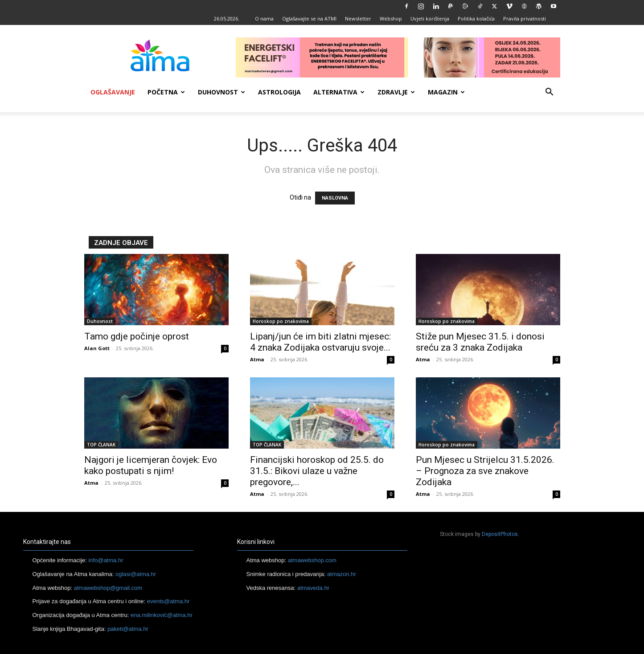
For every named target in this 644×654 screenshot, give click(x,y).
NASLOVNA (335, 198)
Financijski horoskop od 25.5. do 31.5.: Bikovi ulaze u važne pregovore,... (317, 471)
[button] (550, 93)
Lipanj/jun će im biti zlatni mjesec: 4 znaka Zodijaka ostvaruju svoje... (320, 342)
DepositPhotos (500, 534)
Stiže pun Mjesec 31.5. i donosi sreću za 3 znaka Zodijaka (480, 342)
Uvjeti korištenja (430, 18)
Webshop (391, 18)
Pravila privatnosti (525, 18)
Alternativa (339, 92)
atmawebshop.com (312, 560)
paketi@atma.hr (128, 629)
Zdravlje (396, 92)
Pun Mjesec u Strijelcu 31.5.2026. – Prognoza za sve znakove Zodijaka (485, 471)
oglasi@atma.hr (136, 574)
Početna (166, 92)
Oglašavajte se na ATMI (309, 18)
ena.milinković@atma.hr (162, 615)
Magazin (446, 92)
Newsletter (358, 18)
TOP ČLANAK (101, 445)
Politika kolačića (476, 18)
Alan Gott (97, 348)
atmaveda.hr (313, 588)
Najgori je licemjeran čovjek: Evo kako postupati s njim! (151, 465)
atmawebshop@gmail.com (108, 588)
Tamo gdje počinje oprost (137, 336)
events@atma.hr (168, 601)
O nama (264, 18)
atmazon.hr (342, 574)
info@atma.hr (106, 560)
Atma (257, 359)
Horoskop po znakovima (281, 321)
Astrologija (279, 92)
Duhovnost (222, 92)
